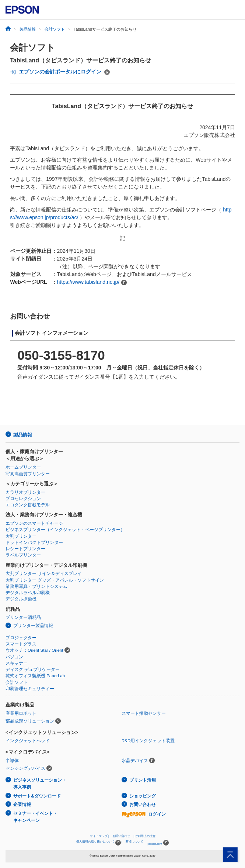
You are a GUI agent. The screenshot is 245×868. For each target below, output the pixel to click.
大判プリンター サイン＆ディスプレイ (44, 573)
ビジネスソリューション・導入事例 (40, 784)
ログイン (144, 814)
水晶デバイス (135, 761)
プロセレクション (23, 499)
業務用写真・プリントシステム (36, 586)
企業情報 (22, 805)
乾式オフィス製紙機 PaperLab (35, 676)
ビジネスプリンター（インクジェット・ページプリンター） (65, 530)
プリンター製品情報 (33, 626)
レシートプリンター (25, 549)
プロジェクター (21, 638)
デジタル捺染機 (21, 599)
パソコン (14, 657)
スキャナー (17, 663)
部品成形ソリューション (30, 721)
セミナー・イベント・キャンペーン (35, 817)
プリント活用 (143, 780)
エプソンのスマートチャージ (34, 523)
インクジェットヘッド (28, 741)
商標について (134, 842)
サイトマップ (99, 836)
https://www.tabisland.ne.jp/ (88, 282)
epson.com (155, 844)
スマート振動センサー (144, 713)
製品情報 (22, 435)
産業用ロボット (21, 713)
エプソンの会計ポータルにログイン (60, 72)
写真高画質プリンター (28, 474)
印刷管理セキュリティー (30, 689)
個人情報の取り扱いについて (99, 843)
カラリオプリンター (25, 492)
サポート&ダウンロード (37, 796)
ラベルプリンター (23, 555)
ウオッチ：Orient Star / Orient (34, 650)
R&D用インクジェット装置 (148, 741)
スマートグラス (21, 644)
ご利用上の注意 (145, 836)
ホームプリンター (23, 467)
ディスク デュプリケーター (33, 669)
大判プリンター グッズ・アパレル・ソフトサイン (55, 580)
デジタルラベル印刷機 (28, 593)
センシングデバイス (25, 768)
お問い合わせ (143, 805)
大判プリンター (21, 536)
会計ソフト (33, 47)
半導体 (12, 761)
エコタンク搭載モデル (28, 505)
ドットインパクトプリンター (34, 542)
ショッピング (143, 796)
